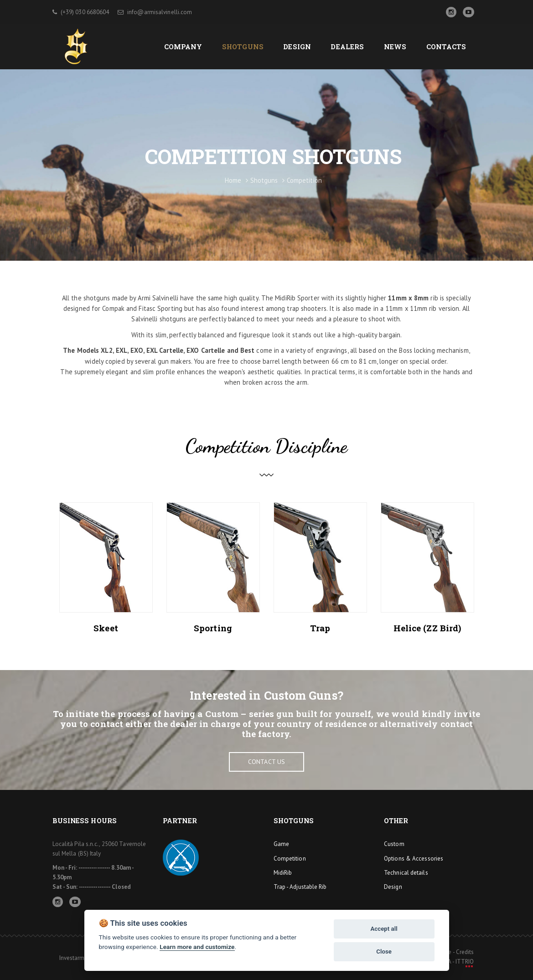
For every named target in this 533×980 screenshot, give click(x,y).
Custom (394, 844)
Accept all (384, 929)
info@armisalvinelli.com (155, 12)
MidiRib (283, 873)
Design (393, 887)
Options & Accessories (414, 859)
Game (281, 844)
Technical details (406, 873)
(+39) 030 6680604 (81, 12)
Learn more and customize (197, 947)
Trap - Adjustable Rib (300, 887)
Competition (290, 859)
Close (384, 952)
